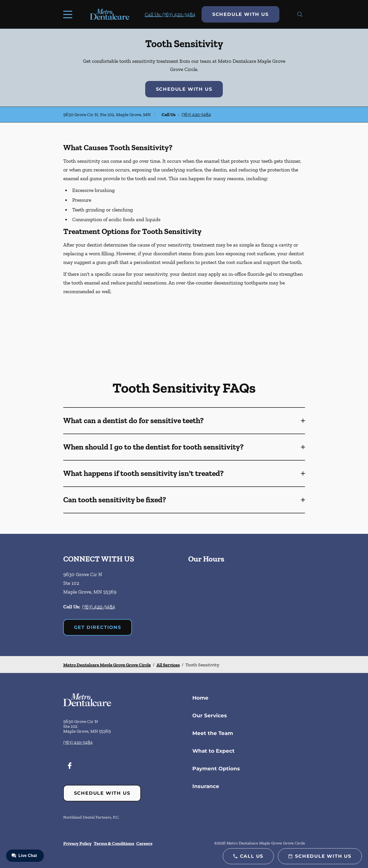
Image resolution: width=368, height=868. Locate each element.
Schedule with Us (240, 14)
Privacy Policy (77, 843)
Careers (144, 843)
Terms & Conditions (114, 843)
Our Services (210, 716)
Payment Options (216, 769)
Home (200, 698)
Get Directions (98, 627)
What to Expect (213, 751)
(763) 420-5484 (196, 115)
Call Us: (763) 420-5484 (170, 14)
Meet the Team (213, 733)
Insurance (206, 786)
